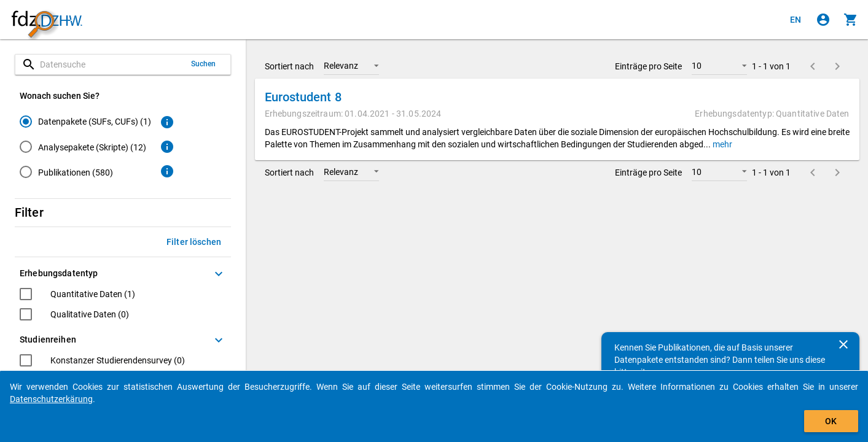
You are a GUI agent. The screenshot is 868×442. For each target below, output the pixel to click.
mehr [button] (721, 144)
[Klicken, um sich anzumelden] (823, 20)
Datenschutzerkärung (51, 399)
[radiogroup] (85, 149)
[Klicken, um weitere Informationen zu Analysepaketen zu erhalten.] (167, 147)
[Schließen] (843, 344)
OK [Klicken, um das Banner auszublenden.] (831, 421)
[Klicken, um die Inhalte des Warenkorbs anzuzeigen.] (851, 20)
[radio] (85, 121)
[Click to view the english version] (796, 20)
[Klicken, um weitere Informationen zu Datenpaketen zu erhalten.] (167, 122)
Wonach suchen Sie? (60, 96)
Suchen (204, 64)
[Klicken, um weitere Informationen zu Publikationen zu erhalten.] (167, 171)
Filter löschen (194, 242)
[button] (351, 66)
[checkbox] (77, 296)
